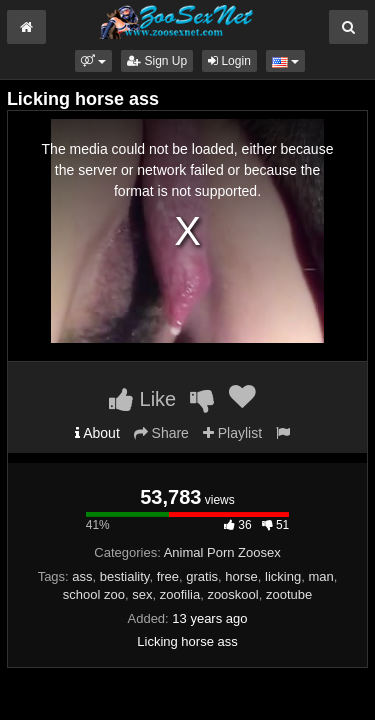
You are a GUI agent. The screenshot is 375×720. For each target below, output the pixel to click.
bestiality (125, 576)
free (168, 576)
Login (229, 61)
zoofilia (180, 594)
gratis (202, 576)
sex (142, 594)
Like (142, 399)
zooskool (232, 594)
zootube (289, 594)
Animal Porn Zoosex (222, 552)
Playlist (232, 433)
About (97, 433)
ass (82, 576)
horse (241, 576)
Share (161, 433)
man (320, 576)
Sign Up (157, 61)
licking (283, 576)
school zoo (94, 594)
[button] (93, 61)
